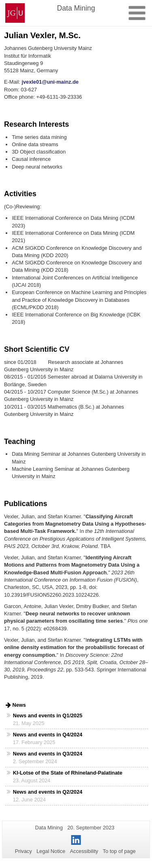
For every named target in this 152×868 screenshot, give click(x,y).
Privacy (24, 851)
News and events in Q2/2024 (48, 792)
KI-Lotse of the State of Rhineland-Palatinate (68, 773)
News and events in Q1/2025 (48, 715)
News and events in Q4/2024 (48, 735)
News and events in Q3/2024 (48, 754)
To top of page (119, 851)
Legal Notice (51, 851)
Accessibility (84, 851)
